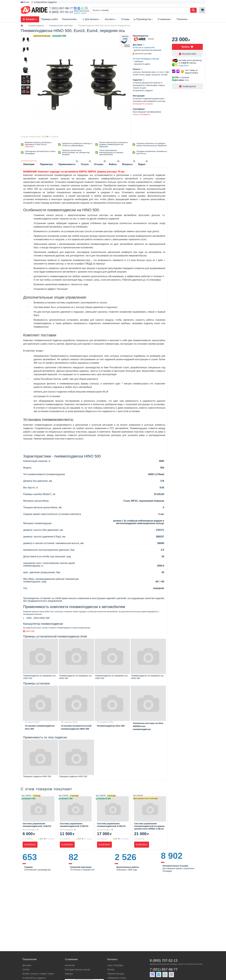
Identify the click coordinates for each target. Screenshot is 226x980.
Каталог (30, 19)
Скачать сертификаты (142, 114)
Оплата (26, 969)
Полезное (183, 19)
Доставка (27, 965)
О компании (165, 19)
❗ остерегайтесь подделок (44, 2)
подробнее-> (30, 147)
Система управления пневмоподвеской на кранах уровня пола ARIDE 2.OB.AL (149, 826)
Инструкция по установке (143, 104)
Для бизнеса (92, 19)
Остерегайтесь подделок (34, 978)
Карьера (69, 974)
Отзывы (125, 19)
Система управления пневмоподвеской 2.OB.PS (74, 825)
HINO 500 (29, 631)
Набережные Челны (117, 978)
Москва (111, 969)
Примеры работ (50, 19)
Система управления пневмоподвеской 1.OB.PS (37, 825)
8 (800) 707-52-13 (61, 12)
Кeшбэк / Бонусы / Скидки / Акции (38, 974)
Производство (144, 19)
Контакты (111, 19)
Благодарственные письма (77, 969)
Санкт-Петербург (115, 965)
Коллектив (70, 965)
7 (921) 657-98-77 (61, 8)
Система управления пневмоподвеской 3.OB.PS (111, 825)
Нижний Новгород (116, 974)
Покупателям (70, 19)
